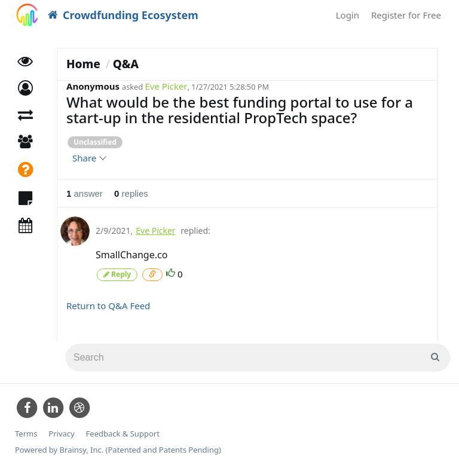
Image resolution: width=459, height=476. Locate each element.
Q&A (126, 64)
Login (348, 15)
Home (83, 64)
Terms (26, 434)
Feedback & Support (123, 434)
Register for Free (406, 15)
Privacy (61, 434)
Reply (117, 274)
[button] (25, 88)
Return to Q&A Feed (108, 306)
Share (89, 158)
